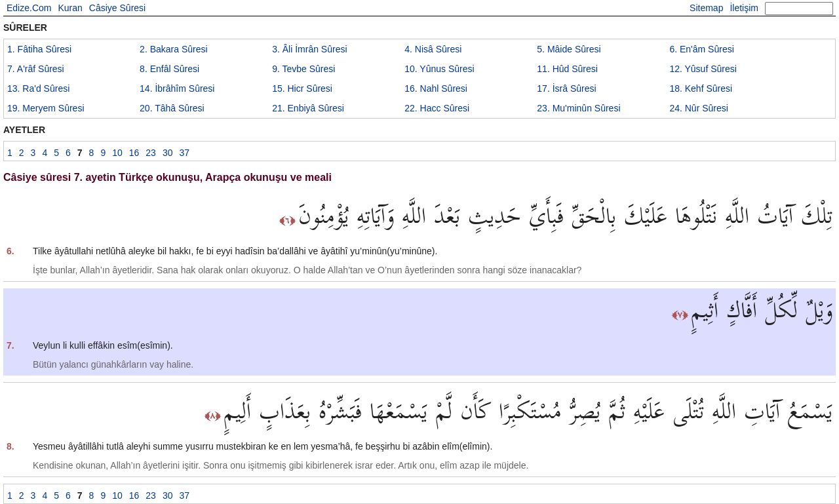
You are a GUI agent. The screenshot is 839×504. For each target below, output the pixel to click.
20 (172, 108)
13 (38, 88)
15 (302, 88)
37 (184, 153)
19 (46, 108)
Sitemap (706, 8)
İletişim (744, 8)
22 (437, 108)
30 (168, 153)
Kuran (70, 8)
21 (308, 108)
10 (439, 69)
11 (567, 69)
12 (703, 69)
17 (566, 88)
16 (436, 88)
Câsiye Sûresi (117, 8)
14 (177, 88)
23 (578, 108)
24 (699, 108)
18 (701, 88)
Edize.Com (29, 8)
